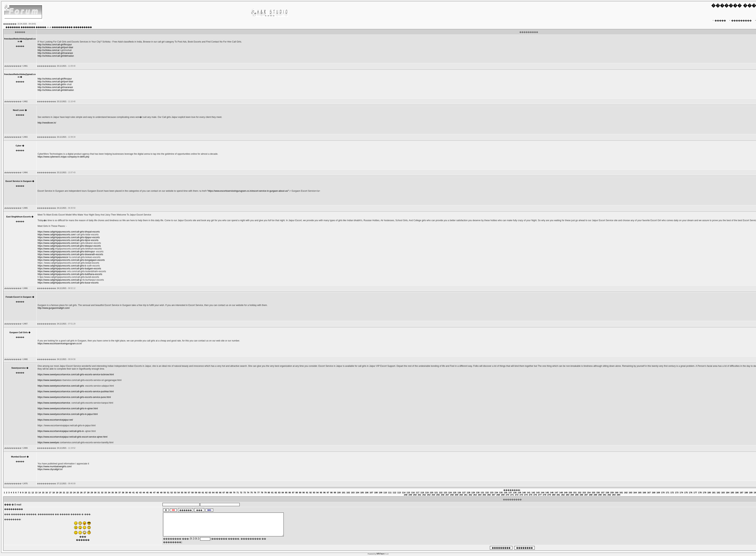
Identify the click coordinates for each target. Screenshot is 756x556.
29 (92, 493)
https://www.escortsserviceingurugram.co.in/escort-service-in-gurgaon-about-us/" (248, 191)
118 (422, 493)
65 (217, 493)
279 (549, 495)
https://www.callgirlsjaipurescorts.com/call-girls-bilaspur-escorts (69, 246)
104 (357, 493)
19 (57, 493)
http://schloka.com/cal (48, 50)
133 (492, 493)
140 (524, 493)
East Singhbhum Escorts (19, 217)
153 (584, 493)
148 (561, 493)
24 (74, 493)
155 (593, 493)
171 (667, 493)
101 (343, 493)
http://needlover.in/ (47, 123)
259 (456, 495)
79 (265, 493)
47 (154, 493)
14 (40, 493)
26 (81, 493)
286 (581, 495)
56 (186, 493)
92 (311, 493)
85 (286, 493)
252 (424, 495)
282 (563, 495)
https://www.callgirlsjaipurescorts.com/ (57, 235)
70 (234, 493)
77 (258, 493)
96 (325, 493)
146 (552, 493)
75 (252, 493)
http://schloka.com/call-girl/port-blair (55, 47)
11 (29, 493)
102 (348, 493)
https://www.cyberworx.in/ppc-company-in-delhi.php (63, 157)
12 (33, 493)
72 (241, 493)
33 (106, 493)
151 (575, 493)
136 (505, 493)
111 (390, 493)
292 (609, 495)
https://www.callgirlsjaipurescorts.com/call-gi (60, 280)
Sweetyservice (19, 368)
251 (419, 495)
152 (579, 493)
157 (603, 493)
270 (507, 495)
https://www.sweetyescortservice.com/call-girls (61, 386)
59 (196, 493)
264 (480, 495)
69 (231, 493)
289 (595, 495)
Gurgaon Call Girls (19, 332)
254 (433, 495)
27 (85, 493)
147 (556, 493)
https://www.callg (46, 249)
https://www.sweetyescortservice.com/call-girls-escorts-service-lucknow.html (76, 375)
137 (510, 493)
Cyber (19, 146)
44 (144, 493)
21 (64, 493)
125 (455, 493)
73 (245, 493)
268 (498, 495)
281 (558, 495)
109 (380, 493)
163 (631, 493)
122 (441, 493)
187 (741, 493)
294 (618, 495)
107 (371, 493)
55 (182, 493)
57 (189, 493)
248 (406, 495)
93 (314, 493)
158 (607, 493)
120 (431, 493)
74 (248, 493)
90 (304, 493)
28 (88, 493)
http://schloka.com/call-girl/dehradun (56, 56)
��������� (740, 21)
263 (475, 495)
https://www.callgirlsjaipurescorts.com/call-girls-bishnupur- (67, 252)
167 (649, 493)
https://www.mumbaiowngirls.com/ (55, 466)
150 (570, 493)
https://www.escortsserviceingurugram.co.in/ (60, 344)
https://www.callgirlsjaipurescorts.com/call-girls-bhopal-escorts (69, 232)
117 (418, 493)
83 (279, 493)
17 (50, 493)
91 (307, 493)
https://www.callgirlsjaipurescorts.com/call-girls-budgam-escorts (69, 269)
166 (644, 493)
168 (654, 493)
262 (470, 495)
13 (36, 493)
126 (459, 493)
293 (614, 495)
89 (300, 493)
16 (47, 493)
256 (443, 495)
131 (482, 493)
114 (404, 493)
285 (577, 495)
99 (335, 493)
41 (133, 493)
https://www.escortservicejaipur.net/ (55, 420)
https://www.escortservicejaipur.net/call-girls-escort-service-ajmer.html (72, 437)
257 (447, 495)
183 (723, 493)
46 (151, 493)
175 (686, 493)
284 (572, 495)
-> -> (49, 27)
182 (718, 493)
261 (466, 495)
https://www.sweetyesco (50, 380)
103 (353, 493)
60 (199, 493)
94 (318, 493)
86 (290, 493)
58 (192, 493)
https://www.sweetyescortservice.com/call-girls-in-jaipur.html (68, 414)
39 (126, 493)
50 (165, 493)
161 (621, 493)
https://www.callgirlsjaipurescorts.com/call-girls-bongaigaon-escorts (71, 260)
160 (617, 493)
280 (554, 495)
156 (598, 493)
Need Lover (19, 110)
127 (464, 493)
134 (496, 493)
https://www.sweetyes (48, 442)
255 (438, 495)
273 (521, 495)
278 (544, 495)
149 (566, 493)
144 (542, 493)
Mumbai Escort (19, 457)
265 (484, 495)
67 (224, 493)
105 (362, 493)
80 (269, 493)
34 (109, 493)
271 (512, 495)
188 (746, 493)
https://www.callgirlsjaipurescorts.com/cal (58, 243)
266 (489, 495)
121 (436, 493)
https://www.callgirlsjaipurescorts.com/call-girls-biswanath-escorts (70, 254)
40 (130, 493)
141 (529, 493)
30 (95, 493)
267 (493, 495)
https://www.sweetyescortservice (54, 403)
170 (663, 493)
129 (473, 493)
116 (413, 493)
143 (538, 493)
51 (168, 493)
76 (255, 493)
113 (399, 493)
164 (635, 493)
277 (540, 495)
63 (210, 493)
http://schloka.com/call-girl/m (52, 84)
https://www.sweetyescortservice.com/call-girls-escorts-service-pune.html (74, 397)
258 (452, 495)
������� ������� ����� (26, 27)
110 (385, 493)
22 (67, 493)
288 (591, 495)
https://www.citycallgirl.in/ (50, 469)
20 (60, 493)
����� (719, 21)
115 (408, 493)
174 (681, 493)
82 (276, 493)
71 (238, 493)
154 (589, 493)
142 (533, 493)
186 (737, 493)
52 (172, 493)
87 (293, 493)
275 (531, 495)
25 (78, 493)
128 (469, 493)
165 (640, 493)
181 (714, 493)
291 (605, 495)
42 (137, 493)
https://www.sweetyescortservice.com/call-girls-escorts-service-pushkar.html (76, 392)
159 (612, 493)
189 (751, 493)
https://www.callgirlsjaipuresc (52, 271)
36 (116, 493)
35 (113, 493)
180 (709, 493)
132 (487, 493)
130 (478, 493)
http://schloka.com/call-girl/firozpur (55, 45)
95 (321, 493)
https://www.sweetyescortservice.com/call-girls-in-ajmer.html (68, 409)
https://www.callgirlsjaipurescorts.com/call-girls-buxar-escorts (68, 283)
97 (328, 493)
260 (461, 495)
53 (175, 493)
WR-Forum (380, 554)
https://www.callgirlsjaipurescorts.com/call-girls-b (62, 266)
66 (220, 493)
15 (43, 493)
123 (445, 493)
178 (700, 493)
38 (123, 493)
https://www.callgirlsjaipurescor (53, 257)
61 (203, 493)
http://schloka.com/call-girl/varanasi (55, 53)
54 (179, 493)
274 (526, 495)
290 (600, 495)
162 (626, 493)
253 (429, 495)
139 (519, 493)
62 (206, 493)
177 (695, 493)
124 (450, 493)
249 (410, 495)
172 (672, 493)
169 (658, 493)
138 (515, 493)
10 (26, 493)
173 (677, 493)
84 (283, 493)
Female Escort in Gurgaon (19, 297)
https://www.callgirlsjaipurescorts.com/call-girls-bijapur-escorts (69, 237)
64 (213, 493)
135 (501, 493)
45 (147, 493)
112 (394, 493)
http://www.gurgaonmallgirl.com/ (54, 308)
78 (262, 493)
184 (728, 493)
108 (376, 493)
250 (415, 495)
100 (339, 493)
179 (704, 493)
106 (367, 493)
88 (297, 493)
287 (586, 495)
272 (517, 495)
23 (71, 493)
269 (503, 495)
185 (732, 493)
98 (331, 493)
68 (227, 493)
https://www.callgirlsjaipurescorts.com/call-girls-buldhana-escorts (70, 274)
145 (547, 493)
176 (691, 493)
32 (102, 493)
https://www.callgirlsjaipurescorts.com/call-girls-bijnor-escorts (68, 240)
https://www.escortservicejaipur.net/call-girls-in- (61, 431)
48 (158, 493)
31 (99, 493)
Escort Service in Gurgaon (19, 181)
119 (427, 493)
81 (272, 493)
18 (53, 493)
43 (140, 493)
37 (119, 493)
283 (568, 495)
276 (535, 495)
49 (161, 493)
